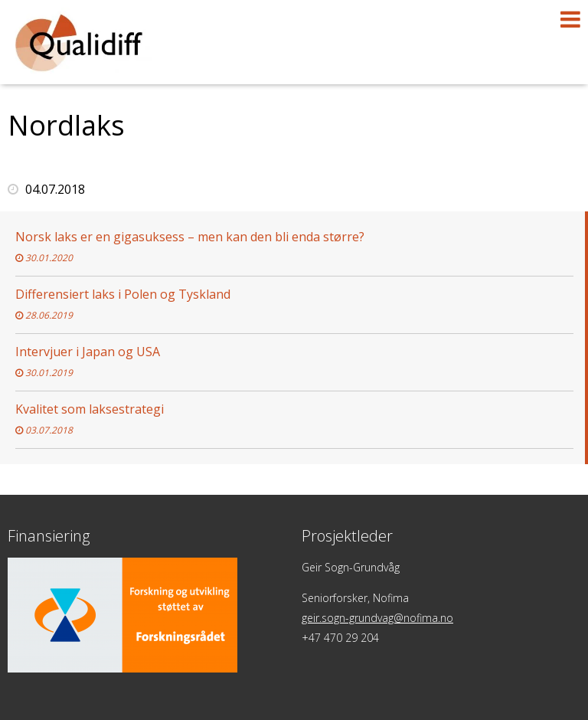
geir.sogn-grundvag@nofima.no (377, 618)
